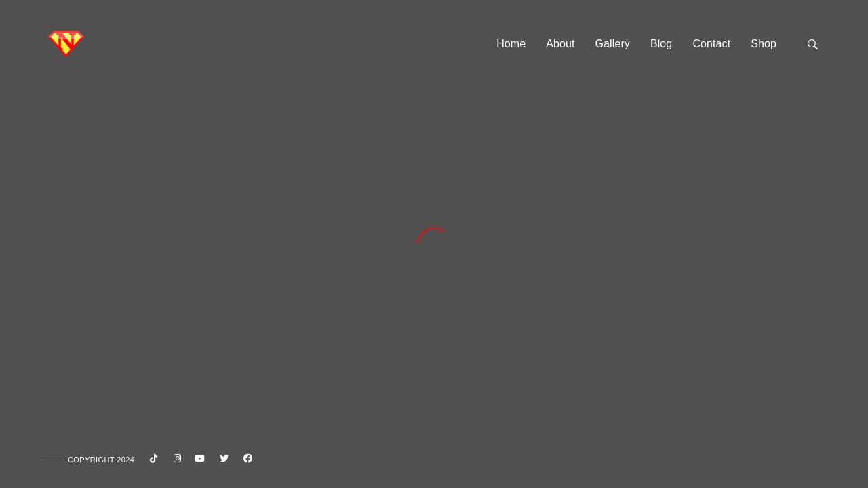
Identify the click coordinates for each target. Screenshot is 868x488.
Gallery (613, 44)
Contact (711, 44)
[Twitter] (222, 461)
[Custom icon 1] (151, 461)
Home (511, 44)
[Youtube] (199, 461)
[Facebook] (246, 461)
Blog (661, 44)
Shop (764, 44)
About (560, 44)
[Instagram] (175, 461)
